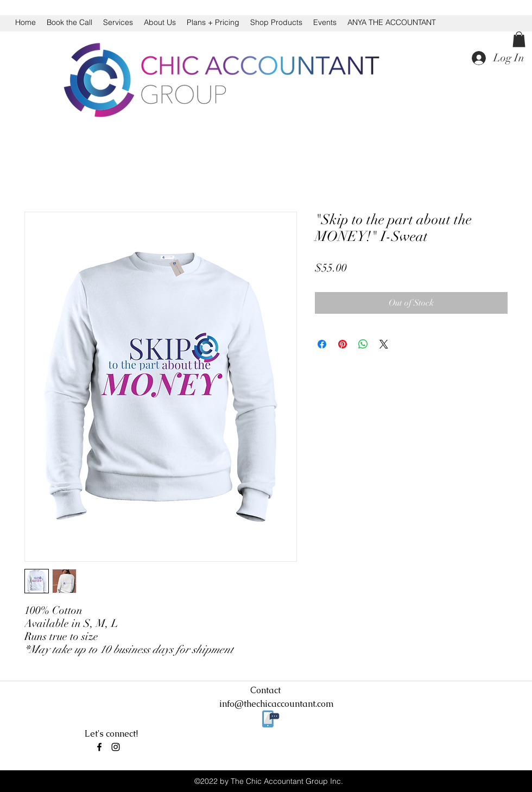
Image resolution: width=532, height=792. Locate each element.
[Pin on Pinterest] (343, 344)
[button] (519, 39)
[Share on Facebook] (322, 344)
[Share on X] (384, 344)
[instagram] (116, 747)
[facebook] (99, 747)
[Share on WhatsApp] (363, 344)
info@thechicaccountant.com (277, 704)
